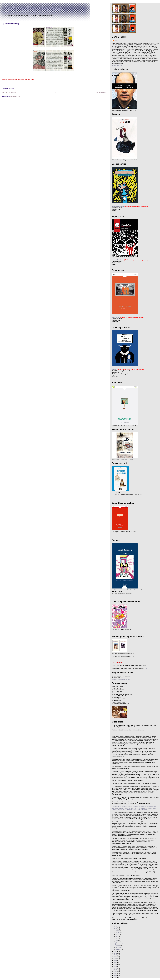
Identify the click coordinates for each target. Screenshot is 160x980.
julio (117, 940)
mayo (117, 938)
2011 (116, 951)
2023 (116, 974)
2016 (116, 961)
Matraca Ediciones (118, 206)
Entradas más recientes (9, 92)
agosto (118, 942)
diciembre (119, 949)
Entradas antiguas (102, 92)
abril (117, 936)
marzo (118, 934)
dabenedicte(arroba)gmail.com (121, 679)
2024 (116, 975)
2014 (116, 957)
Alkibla (114, 369)
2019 (116, 966)
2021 (116, 970)
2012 (116, 953)
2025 (116, 977)
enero (117, 931)
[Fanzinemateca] (11, 24)
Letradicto (117, 40)
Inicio (56, 92)
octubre (118, 946)
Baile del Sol (116, 317)
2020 (116, 968)
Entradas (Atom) (15, 96)
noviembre (119, 947)
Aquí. (146, 668)
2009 (116, 927)
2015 (116, 959)
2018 (116, 964)
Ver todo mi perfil (117, 65)
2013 (116, 955)
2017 (116, 962)
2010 (116, 929)
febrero (118, 933)
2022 (116, 972)
